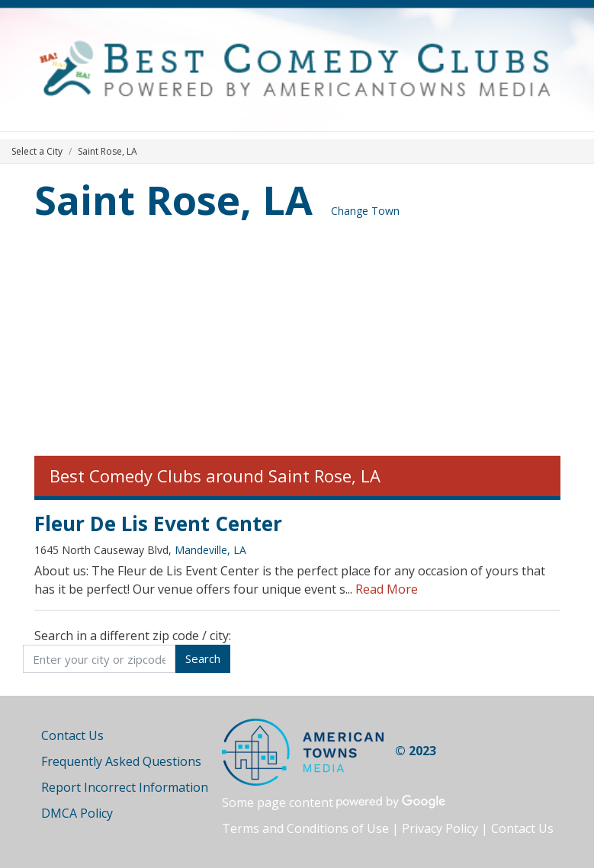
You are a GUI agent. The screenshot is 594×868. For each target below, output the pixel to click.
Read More (387, 589)
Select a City (37, 151)
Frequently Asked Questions (121, 761)
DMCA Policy (77, 813)
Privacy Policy (440, 828)
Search (203, 658)
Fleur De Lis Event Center (158, 524)
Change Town (365, 211)
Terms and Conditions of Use (305, 828)
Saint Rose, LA (173, 199)
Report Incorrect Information (125, 787)
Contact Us (72, 735)
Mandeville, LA (210, 550)
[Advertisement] (297, 341)
